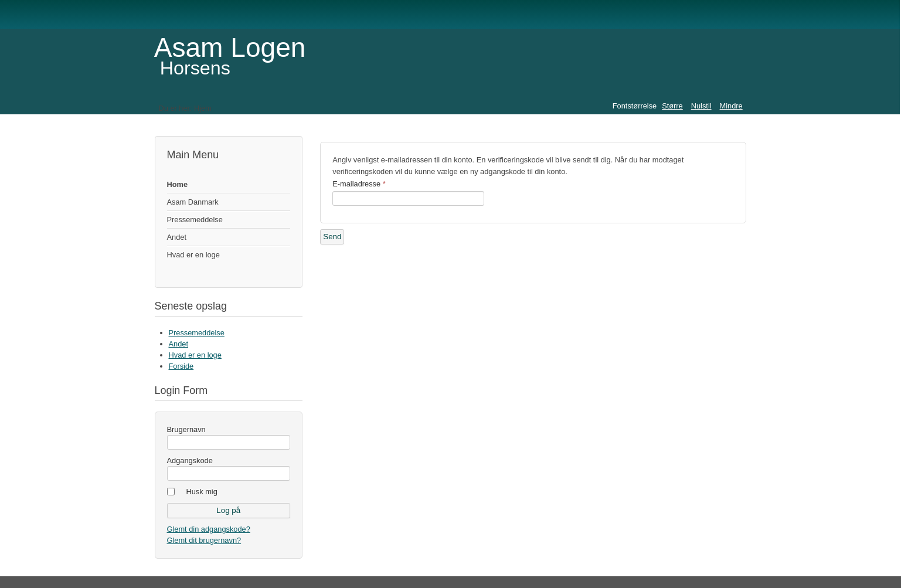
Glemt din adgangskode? (209, 529)
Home (178, 184)
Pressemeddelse (195, 220)
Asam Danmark (193, 202)
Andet (177, 237)
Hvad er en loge (193, 255)
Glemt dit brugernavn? (204, 540)
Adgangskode (190, 460)
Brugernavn (186, 429)
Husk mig (202, 492)
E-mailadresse (359, 184)
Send (332, 237)
